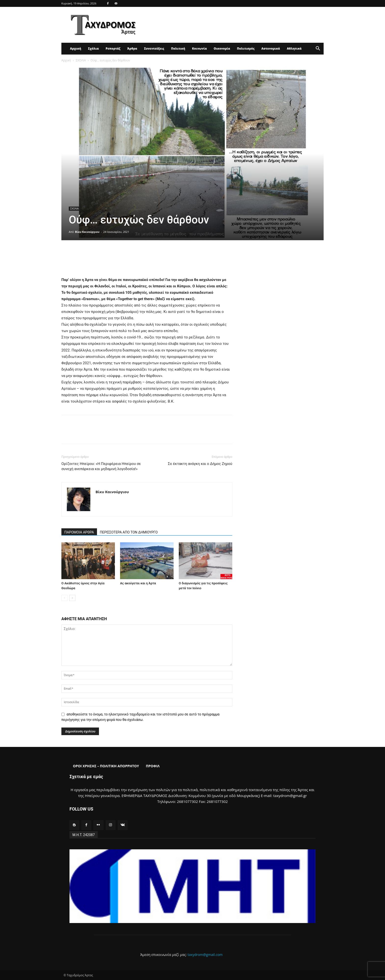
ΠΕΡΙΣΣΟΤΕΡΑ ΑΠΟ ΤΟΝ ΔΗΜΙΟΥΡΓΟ (129, 532)
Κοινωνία (199, 49)
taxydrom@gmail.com (205, 955)
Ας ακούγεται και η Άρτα (138, 583)
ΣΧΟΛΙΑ (81, 60)
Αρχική (76, 49)
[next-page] (72, 598)
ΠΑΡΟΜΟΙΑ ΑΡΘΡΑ (79, 532)
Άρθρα (132, 49)
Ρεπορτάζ (113, 49)
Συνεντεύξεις (154, 49)
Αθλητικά (294, 49)
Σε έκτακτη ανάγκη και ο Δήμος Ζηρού (200, 464)
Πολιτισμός (246, 49)
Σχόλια (93, 49)
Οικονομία (222, 49)
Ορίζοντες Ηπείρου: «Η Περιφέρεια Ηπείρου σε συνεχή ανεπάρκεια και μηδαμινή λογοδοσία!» (101, 466)
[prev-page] (64, 598)
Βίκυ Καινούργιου (87, 232)
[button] (318, 49)
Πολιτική (178, 49)
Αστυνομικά (271, 49)
